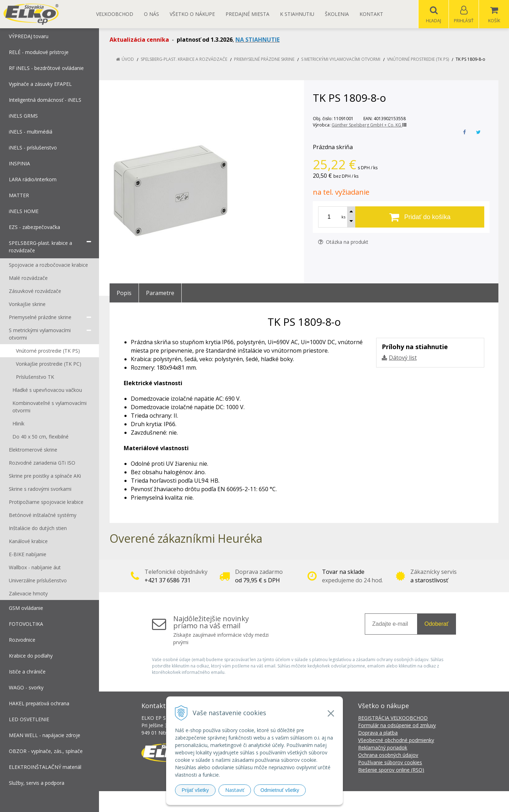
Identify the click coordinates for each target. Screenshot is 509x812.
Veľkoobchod (115, 14)
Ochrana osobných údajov (388, 755)
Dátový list (403, 358)
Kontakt (371, 14)
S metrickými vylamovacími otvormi (341, 60)
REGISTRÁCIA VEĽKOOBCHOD (393, 718)
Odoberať (437, 624)
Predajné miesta (247, 14)
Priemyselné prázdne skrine (264, 60)
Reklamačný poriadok (383, 748)
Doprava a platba (378, 733)
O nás (151, 14)
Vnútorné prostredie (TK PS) (418, 60)
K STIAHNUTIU (297, 14)
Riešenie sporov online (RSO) (391, 770)
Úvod (128, 60)
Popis (124, 293)
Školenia (337, 14)
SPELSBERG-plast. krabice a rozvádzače (184, 60)
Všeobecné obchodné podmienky (396, 740)
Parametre (160, 293)
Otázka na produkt (343, 242)
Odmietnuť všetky (280, 790)
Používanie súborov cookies (390, 763)
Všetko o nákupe (192, 14)
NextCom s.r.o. (381, 802)
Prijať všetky (195, 790)
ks (343, 217)
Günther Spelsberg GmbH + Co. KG (369, 125)
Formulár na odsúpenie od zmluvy (397, 726)
